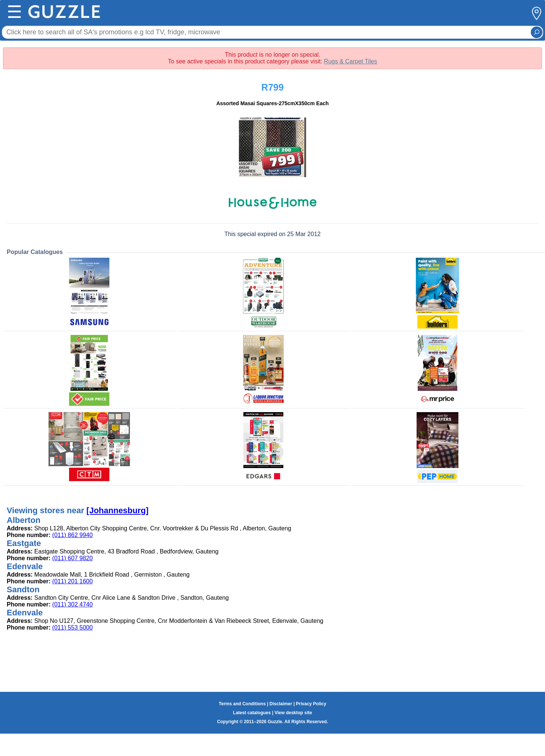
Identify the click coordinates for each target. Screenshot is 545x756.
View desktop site (293, 713)
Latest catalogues (252, 713)
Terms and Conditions (242, 704)
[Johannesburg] (118, 510)
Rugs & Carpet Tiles (351, 61)
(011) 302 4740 (73, 604)
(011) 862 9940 (73, 535)
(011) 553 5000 (73, 628)
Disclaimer (281, 704)
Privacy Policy (311, 704)
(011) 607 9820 (73, 558)
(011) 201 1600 (73, 581)
